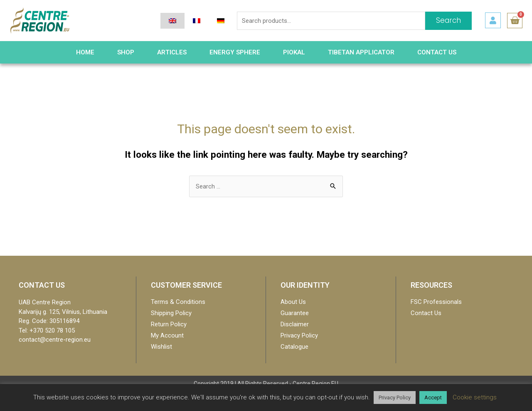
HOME (85, 52)
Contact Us (437, 52)
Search (448, 20)
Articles (172, 52)
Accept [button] (433, 398)
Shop (126, 52)
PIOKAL (294, 52)
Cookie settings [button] (475, 397)
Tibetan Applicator (361, 52)
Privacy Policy (395, 398)
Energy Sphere (235, 52)
